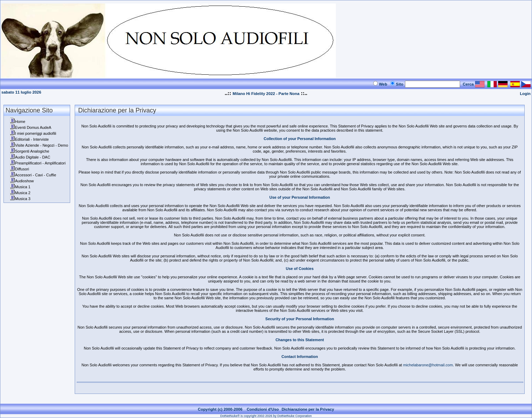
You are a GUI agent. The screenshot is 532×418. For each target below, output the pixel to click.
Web (383, 84)
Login (525, 94)
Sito (400, 84)
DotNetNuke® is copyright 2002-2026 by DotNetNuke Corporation (266, 416)
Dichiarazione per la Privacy (308, 409)
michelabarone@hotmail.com (428, 365)
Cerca (468, 84)
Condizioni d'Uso (263, 409)
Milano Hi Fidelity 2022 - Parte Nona (266, 94)
